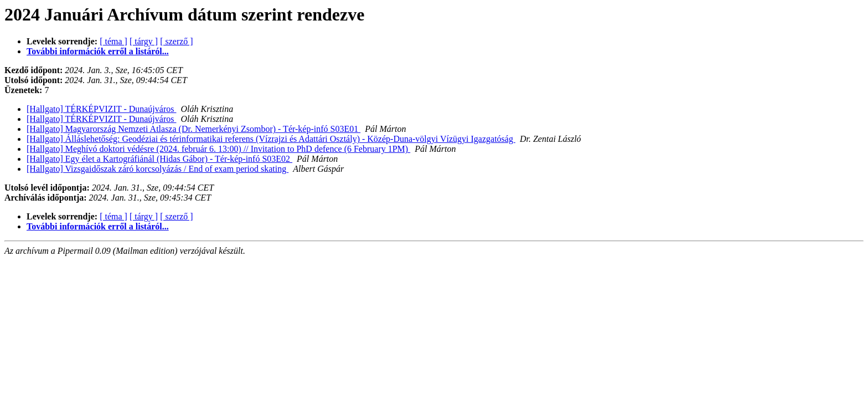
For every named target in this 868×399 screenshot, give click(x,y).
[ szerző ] (177, 41)
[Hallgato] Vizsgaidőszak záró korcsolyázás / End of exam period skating (157, 169)
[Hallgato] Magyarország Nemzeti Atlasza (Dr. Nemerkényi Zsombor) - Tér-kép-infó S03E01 (193, 129)
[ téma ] (113, 41)
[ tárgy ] (144, 41)
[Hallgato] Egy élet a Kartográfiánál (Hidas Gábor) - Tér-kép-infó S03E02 (159, 159)
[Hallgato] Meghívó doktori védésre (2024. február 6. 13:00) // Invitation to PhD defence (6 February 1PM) (218, 149)
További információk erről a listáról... (98, 51)
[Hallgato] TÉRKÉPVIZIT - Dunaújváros (101, 109)
